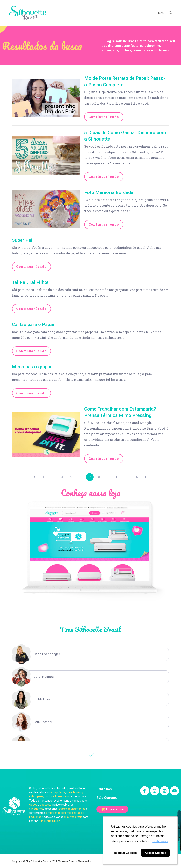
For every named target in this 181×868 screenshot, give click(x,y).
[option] (90, 654)
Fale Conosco (107, 798)
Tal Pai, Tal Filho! (30, 282)
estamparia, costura (42, 796)
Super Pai (22, 240)
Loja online (115, 809)
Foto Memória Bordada (109, 192)
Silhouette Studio (50, 821)
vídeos (33, 805)
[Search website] (169, 13)
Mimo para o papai (32, 367)
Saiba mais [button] (160, 841)
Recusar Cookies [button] (125, 853)
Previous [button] (90, 755)
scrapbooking (75, 792)
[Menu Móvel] (160, 13)
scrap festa (58, 792)
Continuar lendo (104, 117)
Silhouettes (36, 809)
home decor (63, 796)
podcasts (46, 805)
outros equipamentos (72, 809)
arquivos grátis (73, 817)
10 (118, 477)
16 (137, 477)
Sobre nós (104, 789)
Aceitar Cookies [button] (155, 853)
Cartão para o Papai (33, 325)
